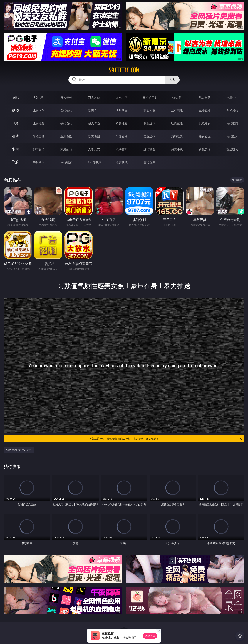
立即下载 (150, 636)
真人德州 (66, 97)
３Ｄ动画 (122, 110)
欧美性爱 (122, 123)
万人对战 (94, 97)
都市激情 (39, 149)
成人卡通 (94, 123)
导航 (15, 162)
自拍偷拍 (66, 110)
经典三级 (177, 123)
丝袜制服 (177, 110)
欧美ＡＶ (94, 110)
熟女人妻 (149, 110)
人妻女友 (94, 149)
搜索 (172, 80)
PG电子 (39, 97)
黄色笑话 (205, 149)
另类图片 (232, 136)
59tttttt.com (124, 70)
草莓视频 (66, 162)
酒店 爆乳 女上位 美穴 (19, 450)
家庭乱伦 (66, 149)
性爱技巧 (232, 149)
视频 (15, 110)
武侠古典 (122, 149)
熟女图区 (205, 136)
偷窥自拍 (39, 136)
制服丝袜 (149, 123)
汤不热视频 (94, 162)
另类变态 (232, 123)
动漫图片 (122, 136)
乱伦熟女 (205, 123)
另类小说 (177, 149)
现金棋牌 (205, 97)
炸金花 (177, 97)
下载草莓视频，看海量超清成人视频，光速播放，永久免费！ (166, 439)
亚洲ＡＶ (39, 110)
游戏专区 (122, 97)
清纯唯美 (177, 136)
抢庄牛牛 (232, 97)
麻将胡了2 (149, 97)
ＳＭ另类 (232, 110)
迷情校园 (149, 149)
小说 (15, 149)
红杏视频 (122, 162)
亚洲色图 (66, 136)
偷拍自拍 (66, 123)
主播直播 (205, 110)
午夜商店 (39, 162)
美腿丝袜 (149, 136)
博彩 (15, 97)
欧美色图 (94, 136)
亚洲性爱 (39, 123)
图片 (15, 136)
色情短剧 (149, 162)
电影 (15, 123)
